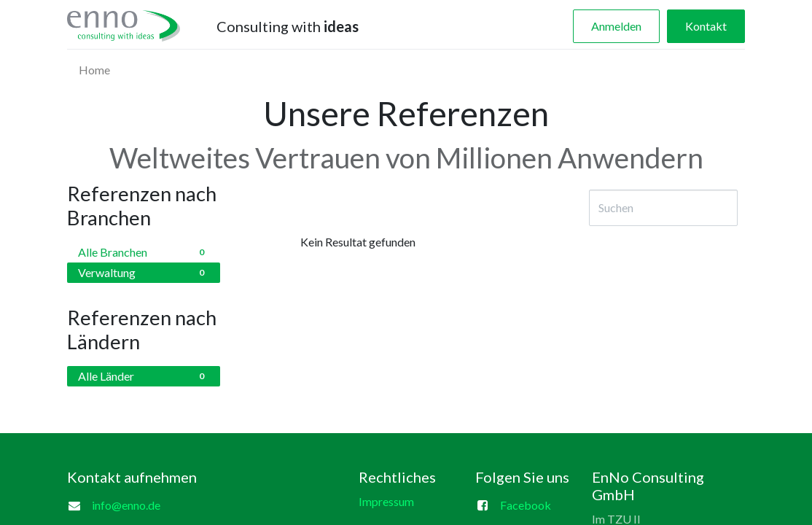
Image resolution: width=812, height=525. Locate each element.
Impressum (386, 501)
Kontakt (706, 26)
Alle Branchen (144, 252)
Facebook (526, 505)
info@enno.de (126, 505)
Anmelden (616, 26)
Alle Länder (144, 376)
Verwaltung (144, 273)
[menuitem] (94, 70)
